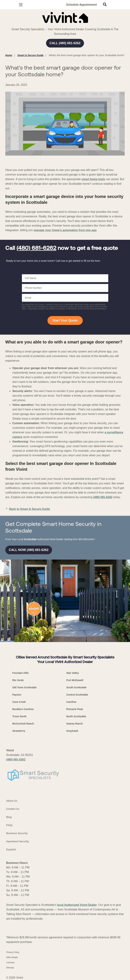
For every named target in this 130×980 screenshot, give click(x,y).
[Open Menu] (21, 5)
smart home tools (93, 179)
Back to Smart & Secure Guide (28, 509)
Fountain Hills (21, 673)
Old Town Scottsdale (24, 687)
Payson (17, 695)
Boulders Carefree (23, 709)
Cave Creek (19, 702)
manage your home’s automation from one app (65, 230)
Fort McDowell (75, 680)
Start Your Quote (65, 320)
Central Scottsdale (77, 695)
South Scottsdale (76, 687)
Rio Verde (18, 680)
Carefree (71, 702)
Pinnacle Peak (75, 709)
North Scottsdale (76, 716)
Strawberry (19, 731)
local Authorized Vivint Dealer (77, 905)
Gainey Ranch (75, 724)
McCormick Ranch (23, 724)
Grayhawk (72, 731)
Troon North (19, 716)
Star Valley (73, 673)
